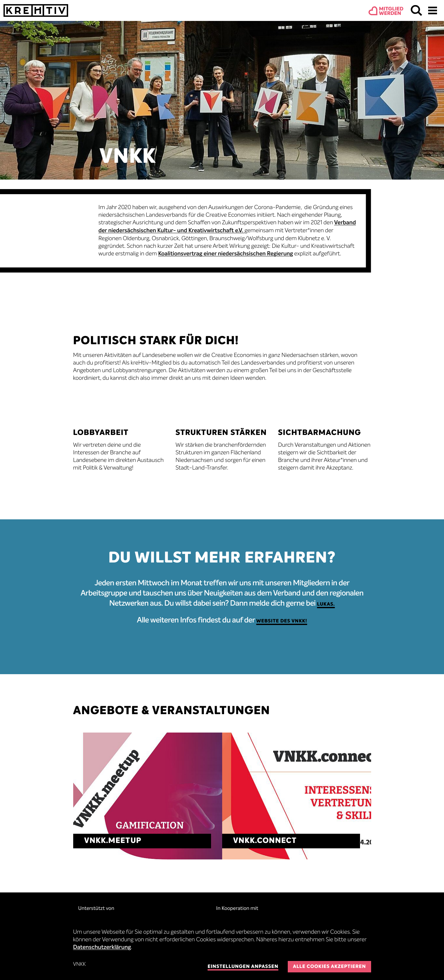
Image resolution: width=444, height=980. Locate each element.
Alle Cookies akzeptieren (329, 967)
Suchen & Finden (416, 10)
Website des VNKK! (282, 621)
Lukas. (326, 605)
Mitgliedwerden (391, 11)
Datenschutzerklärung (102, 948)
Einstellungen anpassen (243, 967)
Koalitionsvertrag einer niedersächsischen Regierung (226, 254)
